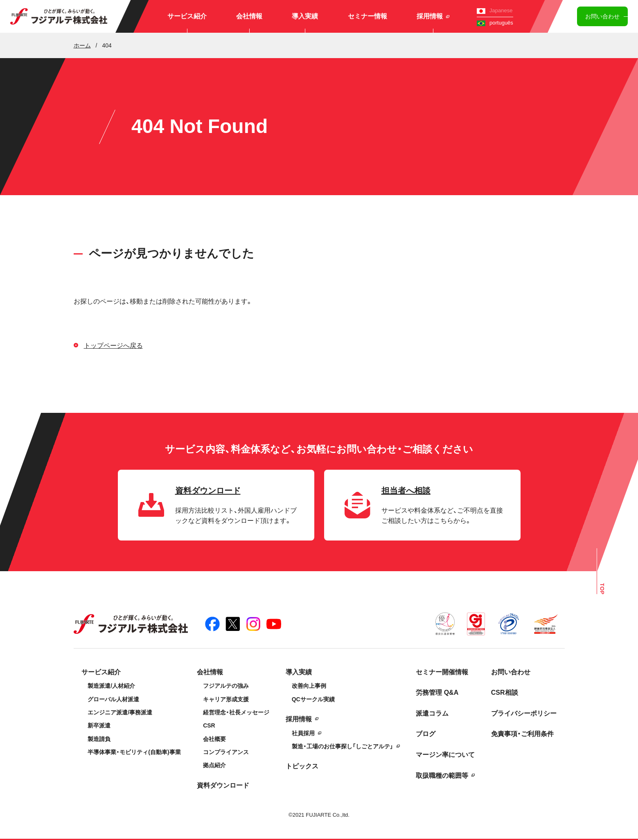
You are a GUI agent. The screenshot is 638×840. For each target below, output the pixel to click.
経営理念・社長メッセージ (236, 712)
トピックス (302, 766)
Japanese (495, 10)
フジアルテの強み (226, 686)
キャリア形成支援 (226, 699)
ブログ (426, 734)
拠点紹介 (214, 765)
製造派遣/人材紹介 (111, 686)
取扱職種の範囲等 (442, 776)
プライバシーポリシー (524, 713)
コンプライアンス (226, 752)
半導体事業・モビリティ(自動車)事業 (134, 752)
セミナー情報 (367, 16)
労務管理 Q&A (437, 692)
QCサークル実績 (313, 699)
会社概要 (214, 739)
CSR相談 (505, 692)
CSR (209, 725)
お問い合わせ (602, 16)
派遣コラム (432, 713)
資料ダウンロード (223, 785)
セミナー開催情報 (442, 672)
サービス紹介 (187, 16)
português (495, 23)
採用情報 (433, 16)
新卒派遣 (99, 725)
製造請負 (99, 739)
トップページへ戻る (113, 346)
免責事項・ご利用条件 (522, 734)
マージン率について (445, 755)
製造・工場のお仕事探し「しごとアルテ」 (343, 746)
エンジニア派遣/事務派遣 (120, 712)
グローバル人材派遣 (113, 699)
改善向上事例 (309, 686)
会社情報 (249, 16)
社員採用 (303, 733)
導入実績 (305, 16)
